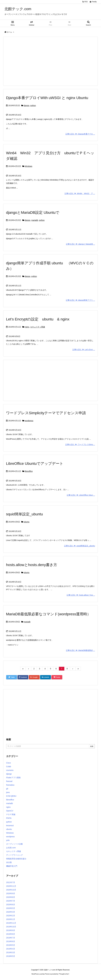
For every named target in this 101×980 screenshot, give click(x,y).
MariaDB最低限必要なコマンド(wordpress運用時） (48, 614)
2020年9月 (11, 893)
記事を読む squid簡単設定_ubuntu (80, 546)
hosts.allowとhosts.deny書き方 (32, 565)
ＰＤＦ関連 (11, 814)
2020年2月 (11, 916)
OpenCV (10, 811)
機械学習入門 (12, 866)
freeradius (10, 785)
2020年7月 (11, 901)
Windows (29, 166)
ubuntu (27, 522)
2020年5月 (11, 908)
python (33, 105)
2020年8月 (11, 897)
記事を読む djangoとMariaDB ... (80, 244)
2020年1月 (11, 919)
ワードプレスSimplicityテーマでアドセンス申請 (46, 413)
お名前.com (11, 848)
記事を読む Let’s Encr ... (84, 350)
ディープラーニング (14, 855)
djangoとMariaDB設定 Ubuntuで (33, 213)
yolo (8, 840)
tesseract (10, 826)
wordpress (29, 421)
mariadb (35, 220)
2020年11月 (11, 886)
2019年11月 (11, 923)
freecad (9, 781)
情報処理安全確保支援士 (16, 859)
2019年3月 (11, 952)
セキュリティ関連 (38, 327)
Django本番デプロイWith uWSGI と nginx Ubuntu (47, 98)
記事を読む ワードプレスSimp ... (80, 444)
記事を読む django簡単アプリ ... (80, 300)
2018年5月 (11, 956)
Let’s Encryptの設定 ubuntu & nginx (38, 319)
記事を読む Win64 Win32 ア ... (80, 193)
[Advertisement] (50, 61)
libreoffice (29, 471)
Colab (9, 767)
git (7, 789)
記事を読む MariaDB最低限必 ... (80, 650)
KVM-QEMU (11, 796)
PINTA (9, 818)
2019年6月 (11, 941)
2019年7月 (11, 938)
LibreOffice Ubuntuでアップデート (36, 464)
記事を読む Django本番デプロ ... (80, 134)
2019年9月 (11, 930)
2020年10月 (11, 890)
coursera (10, 770)
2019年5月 (11, 945)
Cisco (8, 763)
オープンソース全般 (14, 844)
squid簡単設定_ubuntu (24, 514)
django (27, 105)
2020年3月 (11, 912)
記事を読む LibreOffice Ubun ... (81, 495)
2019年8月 (11, 934)
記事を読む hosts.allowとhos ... (81, 595)
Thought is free (64, 974)
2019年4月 (11, 949)
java (8, 792)
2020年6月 (11, 905)
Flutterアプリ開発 (13, 778)
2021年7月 (11, 882)
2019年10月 (11, 927)
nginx (27, 327)
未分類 (9, 862)
